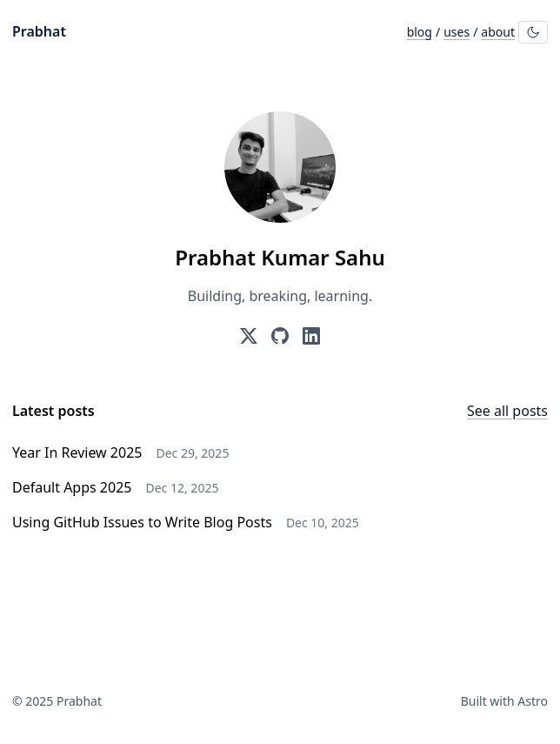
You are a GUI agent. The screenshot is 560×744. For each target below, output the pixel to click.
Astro (533, 701)
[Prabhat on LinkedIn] (311, 336)
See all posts (507, 411)
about (498, 32)
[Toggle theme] (533, 32)
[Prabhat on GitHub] (280, 336)
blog (420, 32)
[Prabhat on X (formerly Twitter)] (249, 336)
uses (457, 32)
